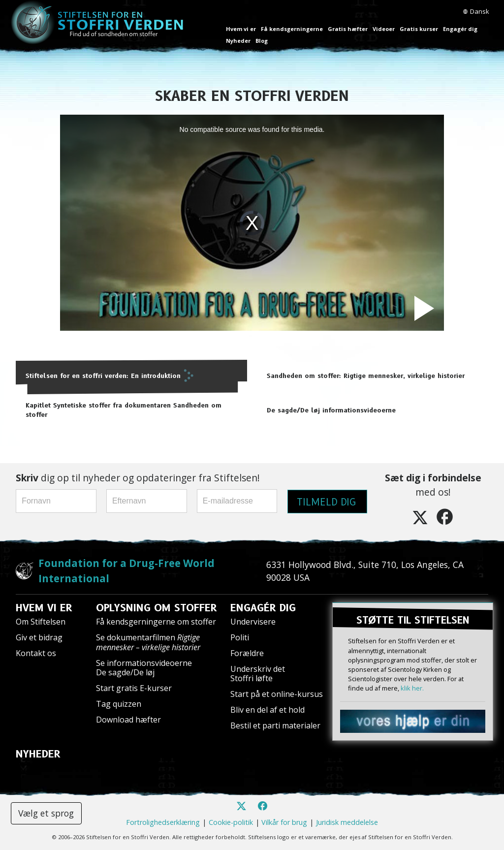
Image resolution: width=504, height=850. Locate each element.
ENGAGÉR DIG (263, 608)
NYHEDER (38, 754)
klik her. (412, 688)
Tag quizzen (119, 704)
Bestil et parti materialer (275, 725)
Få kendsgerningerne (292, 29)
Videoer (384, 29)
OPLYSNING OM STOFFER (157, 608)
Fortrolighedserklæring (163, 822)
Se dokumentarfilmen (148, 642)
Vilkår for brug (284, 822)
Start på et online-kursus (277, 694)
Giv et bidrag (39, 637)
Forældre (247, 653)
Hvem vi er (241, 29)
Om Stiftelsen (41, 622)
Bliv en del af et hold (268, 710)
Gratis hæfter (348, 29)
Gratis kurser (419, 29)
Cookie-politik (231, 822)
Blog (262, 41)
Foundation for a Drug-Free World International (126, 571)
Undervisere (253, 622)
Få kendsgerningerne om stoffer (156, 622)
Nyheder (238, 41)
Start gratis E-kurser (134, 688)
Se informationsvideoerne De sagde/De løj (144, 668)
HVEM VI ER (44, 608)
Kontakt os (36, 653)
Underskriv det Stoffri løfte (258, 674)
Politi (240, 637)
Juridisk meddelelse (347, 822)
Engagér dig (460, 29)
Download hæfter (128, 720)
